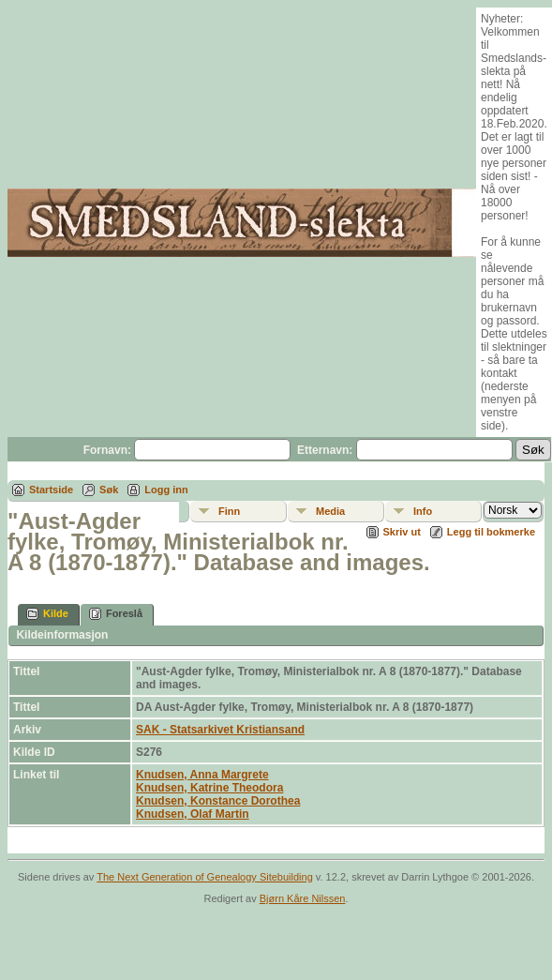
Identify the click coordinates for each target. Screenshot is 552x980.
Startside (51, 490)
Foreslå (116, 614)
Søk (109, 490)
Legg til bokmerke (491, 532)
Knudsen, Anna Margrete (202, 775)
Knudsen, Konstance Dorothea (218, 801)
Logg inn (166, 490)
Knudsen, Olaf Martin (193, 814)
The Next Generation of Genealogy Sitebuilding (205, 877)
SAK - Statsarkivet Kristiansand (220, 730)
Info (423, 511)
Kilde (47, 614)
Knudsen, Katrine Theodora (209, 788)
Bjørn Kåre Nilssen (303, 898)
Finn (229, 511)
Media (330, 511)
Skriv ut (402, 532)
